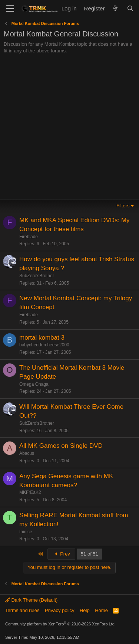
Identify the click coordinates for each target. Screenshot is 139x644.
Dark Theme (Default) (31, 600)
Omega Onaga (34, 384)
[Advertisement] (69, 128)
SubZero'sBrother (37, 276)
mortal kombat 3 (42, 338)
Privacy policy (59, 610)
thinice (26, 532)
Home (101, 610)
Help (85, 610)
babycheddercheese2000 (44, 345)
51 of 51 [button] (90, 554)
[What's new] (115, 8)
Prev (61, 554)
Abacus (27, 453)
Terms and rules (22, 610)
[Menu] (10, 9)
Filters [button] (123, 206)
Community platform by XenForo (60, 624)
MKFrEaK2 (30, 492)
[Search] (130, 8)
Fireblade (29, 237)
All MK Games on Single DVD (61, 446)
